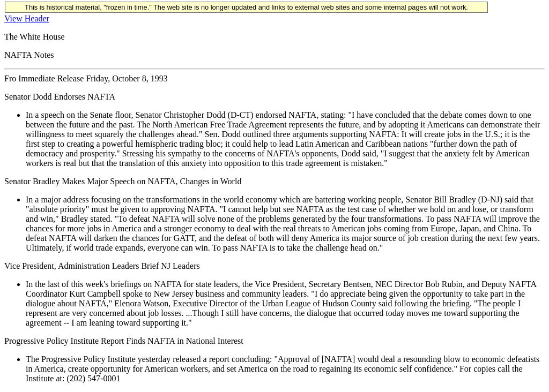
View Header (27, 18)
